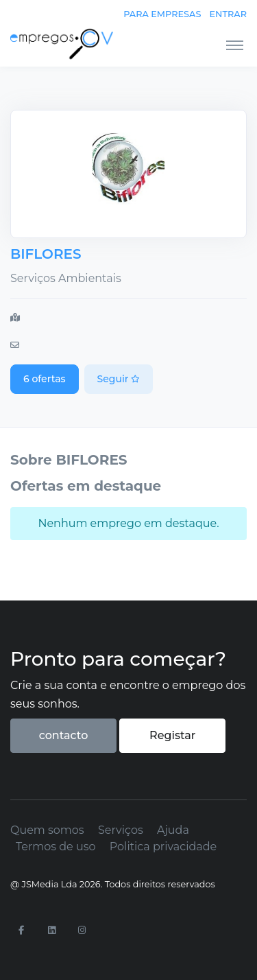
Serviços (121, 830)
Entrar (228, 14)
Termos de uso (56, 847)
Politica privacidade (163, 847)
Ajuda (173, 830)
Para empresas (162, 14)
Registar (172, 735)
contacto (64, 735)
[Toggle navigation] (235, 45)
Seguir (119, 379)
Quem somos (47, 830)
